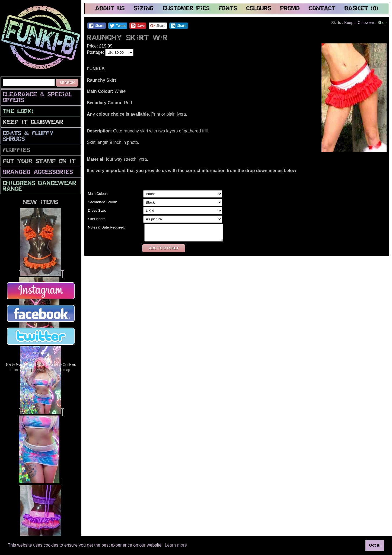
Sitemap (64, 370)
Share (96, 26)
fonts (228, 9)
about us (110, 9)
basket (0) (361, 9)
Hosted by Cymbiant (62, 364)
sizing (144, 9)
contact (322, 9)
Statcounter (41, 353)
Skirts (336, 23)
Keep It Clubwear (33, 123)
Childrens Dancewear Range (39, 186)
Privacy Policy (44, 370)
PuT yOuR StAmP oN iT (39, 162)
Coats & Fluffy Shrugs (28, 137)
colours (259, 9)
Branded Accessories (38, 172)
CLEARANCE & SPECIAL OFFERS (37, 98)
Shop (382, 23)
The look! (18, 112)
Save (138, 26)
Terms (25, 370)
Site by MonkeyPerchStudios (25, 364)
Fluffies (16, 150)
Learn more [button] (176, 545)
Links (14, 370)
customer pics (186, 9)
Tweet (118, 26)
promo (290, 9)
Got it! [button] (375, 545)
